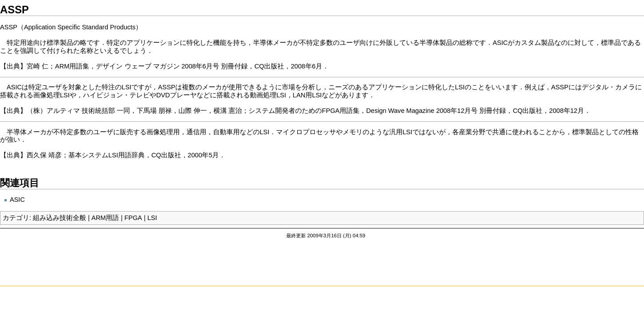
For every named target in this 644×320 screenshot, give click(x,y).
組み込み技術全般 (59, 218)
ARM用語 (105, 218)
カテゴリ (16, 218)
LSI (152, 218)
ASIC (17, 200)
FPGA (133, 218)
